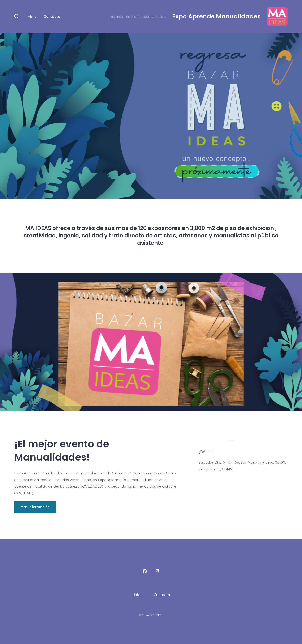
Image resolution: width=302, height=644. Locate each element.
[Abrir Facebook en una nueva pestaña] (145, 571)
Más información (35, 507)
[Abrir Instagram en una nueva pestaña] (158, 571)
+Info (32, 16)
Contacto (52, 16)
